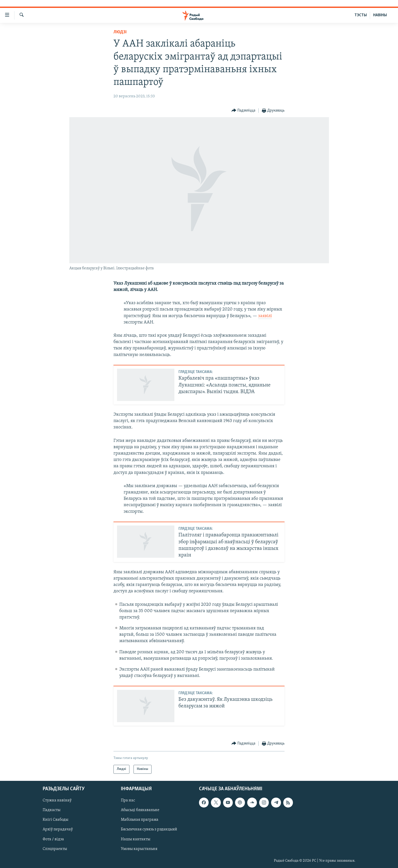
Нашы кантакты (136, 839)
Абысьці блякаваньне (140, 810)
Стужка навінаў (57, 800)
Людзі (120, 32)
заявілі (265, 316)
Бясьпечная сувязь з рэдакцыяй (149, 829)
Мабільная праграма (140, 820)
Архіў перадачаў (58, 829)
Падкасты (52, 810)
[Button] (244, 111)
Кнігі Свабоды (55, 820)
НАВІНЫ (380, 15)
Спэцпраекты (55, 849)
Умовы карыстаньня (139, 849)
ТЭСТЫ (361, 15)
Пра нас (128, 800)
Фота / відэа (53, 839)
